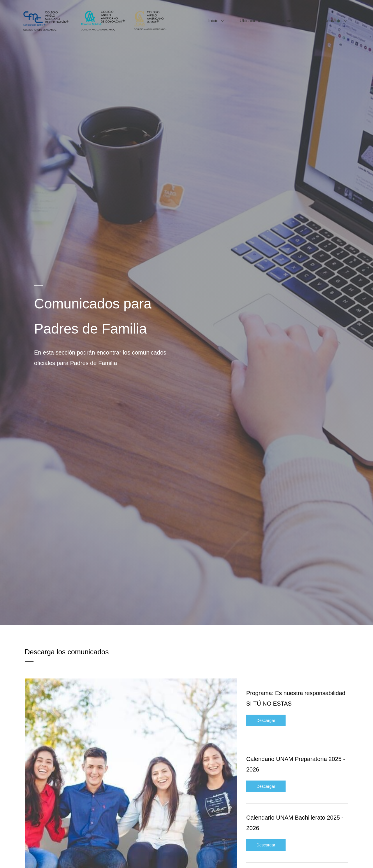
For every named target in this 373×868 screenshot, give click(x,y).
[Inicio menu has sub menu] (213, 21)
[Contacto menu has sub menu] (332, 21)
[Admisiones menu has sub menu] (291, 21)
